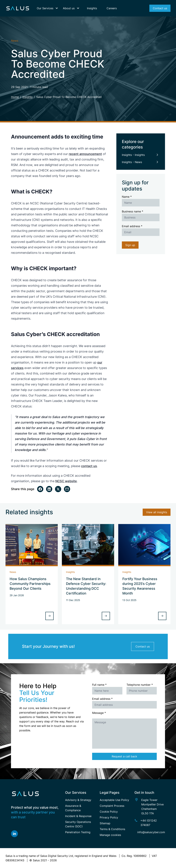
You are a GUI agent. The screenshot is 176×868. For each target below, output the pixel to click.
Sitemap (105, 823)
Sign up (130, 245)
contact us (89, 466)
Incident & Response (78, 816)
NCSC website (66, 481)
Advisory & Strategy (78, 800)
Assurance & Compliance (73, 808)
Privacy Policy (109, 817)
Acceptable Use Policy (114, 800)
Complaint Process (112, 806)
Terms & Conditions (112, 829)
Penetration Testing (78, 832)
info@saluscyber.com (151, 832)
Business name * (133, 211)
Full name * (99, 685)
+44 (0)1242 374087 (149, 823)
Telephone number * (140, 685)
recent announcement (85, 154)
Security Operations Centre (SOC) (78, 824)
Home (15, 97)
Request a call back (124, 756)
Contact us (143, 646)
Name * (127, 197)
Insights (27, 97)
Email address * (132, 226)
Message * (99, 713)
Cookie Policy (109, 812)
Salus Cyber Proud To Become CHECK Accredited (69, 97)
